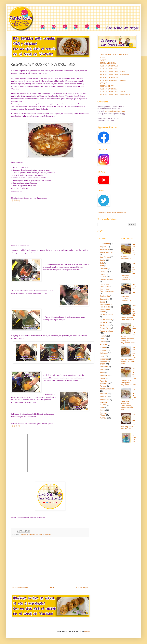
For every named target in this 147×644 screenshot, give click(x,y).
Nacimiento (104, 367)
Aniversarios (104, 249)
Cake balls (104, 269)
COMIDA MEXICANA (108, 63)
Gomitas (103, 347)
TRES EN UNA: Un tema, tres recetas (114, 54)
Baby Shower (105, 257)
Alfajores (103, 247)
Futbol (102, 339)
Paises (102, 373)
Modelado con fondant (105, 363)
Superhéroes (105, 400)
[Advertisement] (50, 563)
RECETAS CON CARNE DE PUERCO (114, 75)
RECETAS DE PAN (107, 86)
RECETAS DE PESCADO (109, 77)
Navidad (103, 370)
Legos (102, 356)
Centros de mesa (106, 279)
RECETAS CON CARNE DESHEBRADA (115, 95)
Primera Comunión (107, 389)
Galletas (103, 342)
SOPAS (102, 57)
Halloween (104, 353)
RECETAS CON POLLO (109, 66)
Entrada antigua (82, 588)
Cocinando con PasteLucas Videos (107, 290)
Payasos (103, 386)
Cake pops (104, 272)
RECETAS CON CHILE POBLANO (113, 80)
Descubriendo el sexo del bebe (106, 306)
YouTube (47, 535)
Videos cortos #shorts (105, 414)
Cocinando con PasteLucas (29, 535)
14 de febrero (105, 244)
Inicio (52, 588)
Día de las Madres (107, 315)
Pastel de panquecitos (104, 382)
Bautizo (102, 260)
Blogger (87, 631)
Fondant (103, 336)
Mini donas (104, 359)
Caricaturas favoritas (104, 276)
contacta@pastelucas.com (115, 111)
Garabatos (104, 345)
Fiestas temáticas (106, 331)
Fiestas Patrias (105, 328)
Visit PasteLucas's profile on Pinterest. (112, 213)
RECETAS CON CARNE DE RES (112, 72)
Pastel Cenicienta (134, 437)
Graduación (104, 350)
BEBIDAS (103, 83)
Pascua (102, 378)
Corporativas (104, 299)
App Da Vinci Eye (106, 252)
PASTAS (103, 60)
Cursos (102, 302)
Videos (41, 535)
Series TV (103, 397)
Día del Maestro (106, 320)
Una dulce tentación (103, 403)
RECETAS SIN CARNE (108, 69)
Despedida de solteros (105, 311)
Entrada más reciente (20, 588)
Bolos (102, 266)
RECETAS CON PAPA (108, 89)
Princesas (103, 394)
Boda (102, 263)
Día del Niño (104, 322)
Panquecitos (104, 375)
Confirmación (105, 296)
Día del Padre (105, 325)
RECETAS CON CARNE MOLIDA (112, 92)
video (102, 407)
